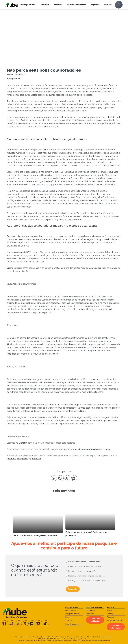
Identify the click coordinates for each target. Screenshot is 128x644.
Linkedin (23, 443)
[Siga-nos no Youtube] (39, 623)
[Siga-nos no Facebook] (5, 623)
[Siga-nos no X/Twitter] (26, 623)
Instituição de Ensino (76, 5)
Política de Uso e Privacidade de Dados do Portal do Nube (95, 637)
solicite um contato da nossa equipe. (93, 449)
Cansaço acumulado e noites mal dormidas (85, 566)
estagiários (23, 459)
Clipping (110, 614)
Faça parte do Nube (73, 614)
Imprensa (95, 5)
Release (110, 610)
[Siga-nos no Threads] (19, 623)
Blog (67, 617)
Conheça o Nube (28, 5)
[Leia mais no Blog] (38, 517)
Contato (108, 5)
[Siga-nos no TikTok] (46, 623)
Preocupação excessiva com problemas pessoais (87, 576)
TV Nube (69, 621)
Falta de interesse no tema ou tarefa (82, 571)
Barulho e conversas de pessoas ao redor (84, 562)
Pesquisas (111, 617)
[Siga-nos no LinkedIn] (32, 623)
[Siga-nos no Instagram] (12, 623)
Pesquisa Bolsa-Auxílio (115, 621)
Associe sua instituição (95, 620)
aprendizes (36, 459)
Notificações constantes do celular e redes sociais (87, 581)
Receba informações (116, 627)
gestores (12, 459)
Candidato (45, 5)
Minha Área (90, 610)
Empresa (58, 5)
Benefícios (90, 614)
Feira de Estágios (72, 624)
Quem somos (71, 610)
